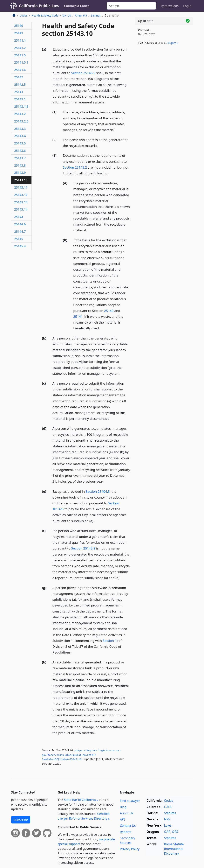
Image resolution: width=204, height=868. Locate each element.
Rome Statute (174, 844)
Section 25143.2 (83, 73)
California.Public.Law (39, 6)
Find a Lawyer (130, 801)
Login (187, 6)
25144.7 (20, 232)
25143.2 (20, 114)
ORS (175, 832)
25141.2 (20, 48)
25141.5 (20, 55)
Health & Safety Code (45, 15)
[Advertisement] (164, 78)
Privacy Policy (130, 849)
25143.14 (21, 209)
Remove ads (170, 6)
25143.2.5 (21, 121)
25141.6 (20, 70)
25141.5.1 (21, 62)
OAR (167, 832)
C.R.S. (168, 807)
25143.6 (20, 151)
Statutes (170, 813)
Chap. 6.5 (81, 15)
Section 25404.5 (98, 491)
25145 (19, 239)
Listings (96, 15)
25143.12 (21, 195)
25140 (109, 311)
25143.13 (21, 202)
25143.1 (20, 99)
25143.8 (20, 165)
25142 (19, 77)
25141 (78, 316)
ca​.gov (172, 43)
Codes (24, 15)
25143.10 (21, 180)
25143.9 (20, 173)
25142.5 (20, 85)
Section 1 (110, 641)
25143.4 (20, 136)
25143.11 (21, 187)
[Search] (131, 6)
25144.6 (20, 224)
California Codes (77, 6)
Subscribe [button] (21, 820)
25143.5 (20, 143)
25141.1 (20, 40)
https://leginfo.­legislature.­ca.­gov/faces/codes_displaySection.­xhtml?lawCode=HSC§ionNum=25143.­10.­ (82, 755)
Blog (123, 807)
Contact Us (128, 826)
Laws (168, 825)
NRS (167, 819)
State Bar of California (80, 800)
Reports (126, 832)
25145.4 (20, 246)
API (122, 819)
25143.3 (20, 129)
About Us (127, 813)
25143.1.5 (21, 107)
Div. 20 (67, 15)
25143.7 (20, 158)
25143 (19, 92)
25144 (19, 217)
